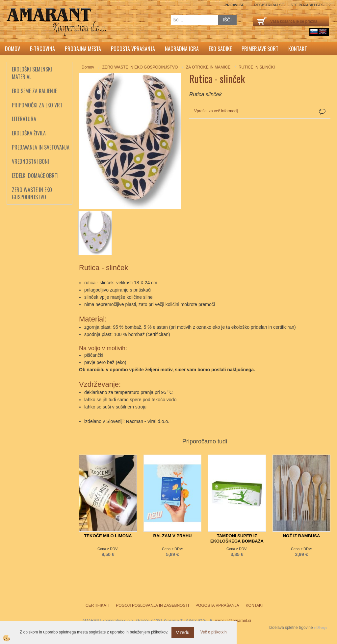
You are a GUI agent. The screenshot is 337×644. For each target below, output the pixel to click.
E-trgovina (42, 49)
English (323, 32)
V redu (182, 632)
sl (314, 32)
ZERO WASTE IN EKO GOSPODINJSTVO (140, 67)
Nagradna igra (182, 49)
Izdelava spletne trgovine (291, 628)
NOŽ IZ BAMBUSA (302, 536)
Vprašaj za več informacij (216, 111)
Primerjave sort (260, 49)
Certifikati (97, 605)
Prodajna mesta (83, 49)
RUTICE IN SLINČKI (257, 67)
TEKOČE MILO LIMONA (108, 536)
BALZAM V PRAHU (173, 536)
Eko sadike (220, 49)
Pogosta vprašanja (133, 49)
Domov (13, 49)
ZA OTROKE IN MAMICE (208, 67)
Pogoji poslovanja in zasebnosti (152, 605)
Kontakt (298, 49)
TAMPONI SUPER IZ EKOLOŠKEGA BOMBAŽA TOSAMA (237, 541)
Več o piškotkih (214, 632)
